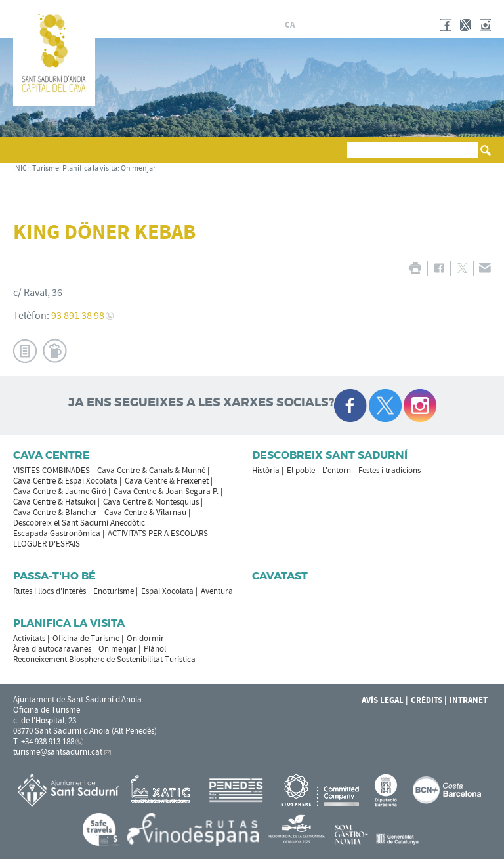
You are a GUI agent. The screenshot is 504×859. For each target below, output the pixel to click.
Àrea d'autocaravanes (52, 649)
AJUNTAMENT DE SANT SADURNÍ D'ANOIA (405, 9)
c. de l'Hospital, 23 (45, 721)
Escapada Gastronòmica (57, 534)
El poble (301, 471)
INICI (21, 168)
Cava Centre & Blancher (55, 513)
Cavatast (280, 576)
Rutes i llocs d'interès (50, 591)
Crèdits (427, 700)
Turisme (46, 168)
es (305, 25)
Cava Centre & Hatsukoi (54, 502)
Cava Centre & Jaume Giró (60, 492)
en (337, 25)
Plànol (155, 649)
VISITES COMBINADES (52, 471)
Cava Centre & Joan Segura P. (166, 492)
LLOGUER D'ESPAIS (47, 544)
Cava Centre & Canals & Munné (151, 471)
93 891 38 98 (78, 316)
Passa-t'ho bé (54, 576)
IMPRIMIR (415, 268)
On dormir (145, 639)
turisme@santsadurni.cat (58, 752)
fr (321, 25)
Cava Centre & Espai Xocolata (65, 481)
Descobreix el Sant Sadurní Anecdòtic (79, 523)
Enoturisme (114, 591)
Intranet (469, 700)
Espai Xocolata (167, 591)
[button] (25, 156)
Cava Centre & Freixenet (167, 481)
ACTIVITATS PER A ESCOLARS (158, 534)
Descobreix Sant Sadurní (330, 455)
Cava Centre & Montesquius (151, 502)
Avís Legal (383, 700)
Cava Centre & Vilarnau (145, 513)
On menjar (138, 168)
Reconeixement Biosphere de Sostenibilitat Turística (104, 660)
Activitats (29, 639)
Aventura (217, 591)
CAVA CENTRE (52, 455)
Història (266, 471)
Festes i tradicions (389, 471)
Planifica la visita (90, 168)
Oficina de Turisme (86, 639)
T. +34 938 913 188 (44, 742)
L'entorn (337, 471)
